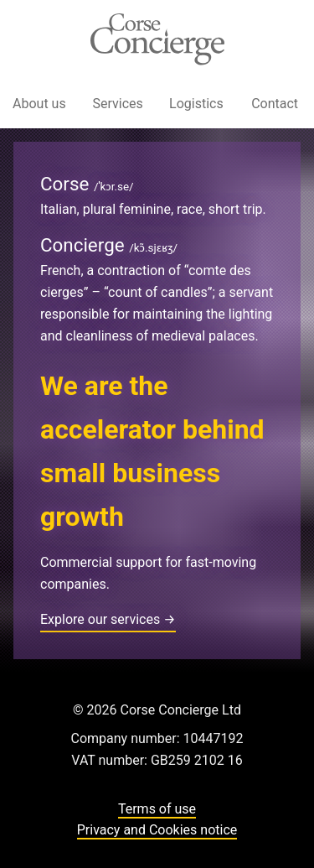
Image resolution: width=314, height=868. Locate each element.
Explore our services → (108, 619)
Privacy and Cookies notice (157, 830)
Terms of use (157, 809)
